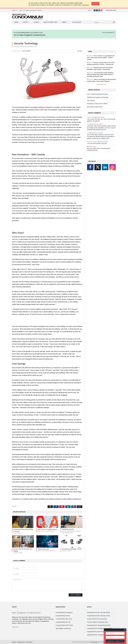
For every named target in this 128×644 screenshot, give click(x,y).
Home (16, 22)
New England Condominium (63, 628)
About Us (14, 642)
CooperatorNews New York (63, 622)
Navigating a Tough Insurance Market (97, 104)
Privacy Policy (29, 642)
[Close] (95, 4)
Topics (25, 22)
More (64, 22)
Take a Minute (91, 101)
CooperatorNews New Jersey (64, 619)
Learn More (85, 5)
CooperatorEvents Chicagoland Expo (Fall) (99, 625)
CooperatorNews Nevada (63, 616)
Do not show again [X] (108, 32)
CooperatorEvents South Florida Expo (97, 632)
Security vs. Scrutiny (97, 133)
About (14, 607)
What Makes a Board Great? (95, 107)
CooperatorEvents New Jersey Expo (97, 619)
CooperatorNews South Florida (64, 625)
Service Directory (51, 22)
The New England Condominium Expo (98, 622)
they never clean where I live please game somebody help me (99, 149)
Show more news (101, 84)
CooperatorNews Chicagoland (64, 613)
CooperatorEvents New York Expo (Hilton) (99, 613)
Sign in (90, 10)
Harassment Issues (97, 124)
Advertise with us (21, 642)
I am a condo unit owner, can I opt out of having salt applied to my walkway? (101, 120)
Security (80, 51)
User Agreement (95, 642)
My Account (77, 22)
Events (37, 22)
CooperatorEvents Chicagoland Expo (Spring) (100, 628)
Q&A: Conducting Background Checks (31, 10)
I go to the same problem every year (97, 143)
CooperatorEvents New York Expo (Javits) (99, 616)
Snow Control (100, 117)
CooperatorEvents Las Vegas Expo (97, 635)
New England (111, 10)
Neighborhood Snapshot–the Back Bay (98, 97)
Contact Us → (16, 627)
